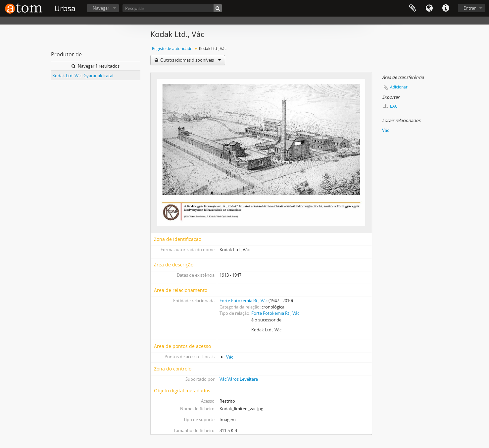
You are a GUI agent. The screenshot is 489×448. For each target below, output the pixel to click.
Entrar (470, 8)
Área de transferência (413, 8)
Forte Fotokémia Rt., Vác (244, 301)
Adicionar (399, 87)
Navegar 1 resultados (96, 66)
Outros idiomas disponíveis (190, 60)
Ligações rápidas (446, 8)
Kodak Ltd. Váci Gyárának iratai (83, 76)
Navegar (101, 8)
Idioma (429, 8)
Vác (230, 357)
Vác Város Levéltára (239, 379)
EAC (391, 106)
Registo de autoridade (172, 49)
